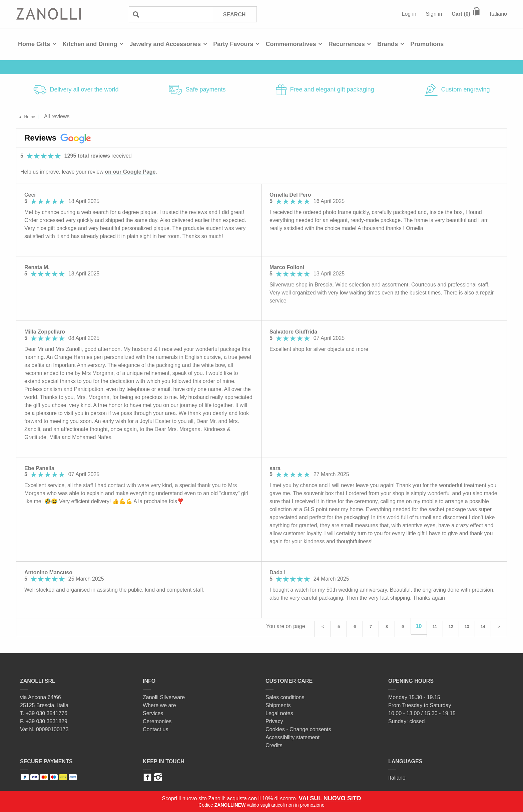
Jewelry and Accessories (165, 44)
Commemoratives (291, 44)
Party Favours (233, 44)
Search (234, 14)
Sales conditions (285, 695)
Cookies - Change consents (298, 727)
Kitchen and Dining (90, 44)
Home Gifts (34, 44)
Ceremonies (157, 719)
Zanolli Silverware (164, 695)
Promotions (427, 44)
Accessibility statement (293, 735)
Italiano (498, 14)
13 (467, 626)
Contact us (155, 727)
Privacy (274, 719)
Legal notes (279, 711)
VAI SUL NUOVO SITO (330, 798)
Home (34, 116)
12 (451, 626)
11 (435, 626)
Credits (274, 743)
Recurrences (347, 44)
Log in (409, 14)
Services (153, 711)
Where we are (159, 703)
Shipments (278, 703)
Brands (388, 44)
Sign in (434, 14)
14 (483, 626)
